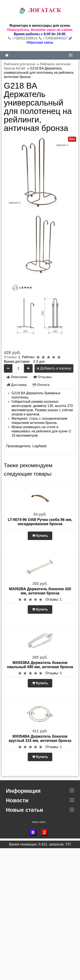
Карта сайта (39, 822)
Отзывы (10, 357)
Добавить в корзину (54, 368)
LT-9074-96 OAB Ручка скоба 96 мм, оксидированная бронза (40, 522)
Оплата (41, 385)
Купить (40, 536)
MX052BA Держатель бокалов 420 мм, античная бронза (40, 591)
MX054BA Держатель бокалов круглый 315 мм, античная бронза (40, 738)
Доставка (17, 385)
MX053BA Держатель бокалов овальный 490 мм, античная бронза (40, 665)
